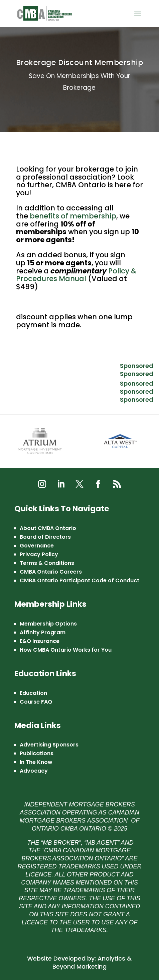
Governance (37, 546)
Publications (37, 753)
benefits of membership (73, 216)
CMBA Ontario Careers (51, 572)
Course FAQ (36, 702)
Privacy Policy (39, 554)
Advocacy (34, 771)
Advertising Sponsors (49, 745)
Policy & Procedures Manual (76, 275)
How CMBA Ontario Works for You (66, 650)
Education (33, 693)
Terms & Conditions (47, 563)
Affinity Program (43, 632)
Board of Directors (45, 537)
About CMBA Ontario (48, 528)
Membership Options (48, 624)
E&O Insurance (40, 641)
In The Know (36, 762)
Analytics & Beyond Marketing (92, 962)
